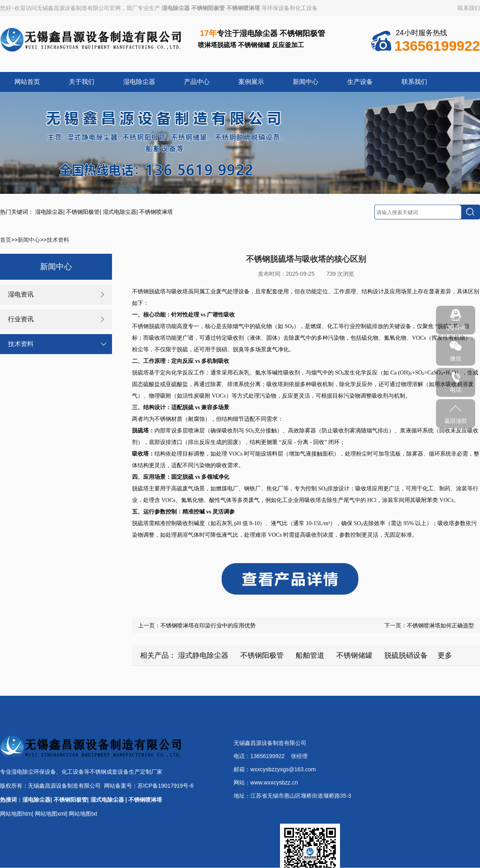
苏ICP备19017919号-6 (166, 786)
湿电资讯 (21, 294)
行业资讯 (21, 319)
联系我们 (469, 8)
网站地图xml (50, 814)
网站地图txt (83, 814)
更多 (445, 655)
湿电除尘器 (176, 8)
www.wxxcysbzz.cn (274, 782)
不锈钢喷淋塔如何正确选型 (440, 625)
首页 (6, 240)
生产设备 (360, 82)
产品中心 (197, 82)
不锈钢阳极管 (208, 8)
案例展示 (251, 82)
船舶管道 (310, 655)
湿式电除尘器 (120, 212)
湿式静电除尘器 (203, 655)
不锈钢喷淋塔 (243, 8)
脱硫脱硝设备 (406, 655)
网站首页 (27, 82)
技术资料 (58, 240)
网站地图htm (16, 814)
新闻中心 (306, 82)
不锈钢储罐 (354, 655)
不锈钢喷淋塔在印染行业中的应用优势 (208, 625)
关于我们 (82, 82)
